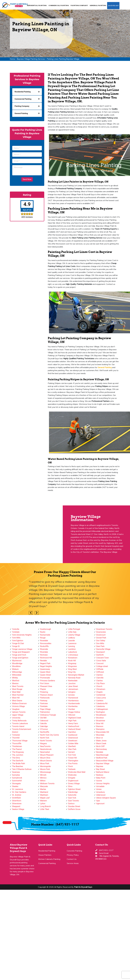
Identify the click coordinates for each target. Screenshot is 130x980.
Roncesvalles (46, 643)
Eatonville (72, 795)
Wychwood (17, 661)
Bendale (100, 752)
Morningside (45, 766)
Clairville (100, 678)
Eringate (72, 778)
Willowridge (17, 672)
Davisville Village (103, 649)
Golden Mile (73, 743)
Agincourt (100, 804)
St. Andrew (17, 795)
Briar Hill (100, 723)
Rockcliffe (44, 646)
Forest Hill (72, 758)
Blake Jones (101, 741)
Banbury (100, 775)
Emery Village (74, 784)
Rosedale (44, 641)
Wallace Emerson (19, 703)
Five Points (73, 763)
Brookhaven (101, 715)
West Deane (17, 701)
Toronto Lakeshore (20, 723)
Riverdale (44, 652)
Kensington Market (76, 675)
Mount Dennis (46, 761)
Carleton (100, 701)
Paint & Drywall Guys (83, 887)
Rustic (43, 632)
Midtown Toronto (47, 784)
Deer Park (100, 646)
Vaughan (16, 709)
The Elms (16, 758)
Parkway (44, 701)
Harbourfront (74, 726)
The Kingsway (18, 752)
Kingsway (72, 663)
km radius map (31, 532)
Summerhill (17, 781)
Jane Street (73, 686)
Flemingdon (73, 761)
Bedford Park (102, 758)
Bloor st (100, 738)
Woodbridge (17, 663)
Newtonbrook (46, 749)
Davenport (101, 652)
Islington (72, 692)
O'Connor (44, 729)
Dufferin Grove (74, 809)
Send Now (27, 179)
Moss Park (45, 763)
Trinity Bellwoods (19, 721)
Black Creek (101, 743)
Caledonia (101, 706)
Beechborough (102, 755)
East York (72, 798)
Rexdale (44, 661)
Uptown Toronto (19, 712)
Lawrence (72, 643)
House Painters (45, 855)
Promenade (45, 678)
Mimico (43, 778)
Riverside (44, 649)
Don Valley (101, 641)
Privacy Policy (73, 855)
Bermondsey (102, 749)
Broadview (101, 721)
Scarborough (46, 629)
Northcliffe (45, 732)
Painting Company (79, 5)
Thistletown (17, 746)
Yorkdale (16, 632)
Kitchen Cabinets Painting (49, 859)
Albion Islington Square (106, 798)
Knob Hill (72, 661)
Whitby (15, 678)
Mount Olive (45, 758)
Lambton (72, 649)
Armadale (100, 786)
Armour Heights (103, 784)
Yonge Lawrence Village (22, 649)
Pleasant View (46, 686)
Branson (100, 726)
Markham (44, 795)
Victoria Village (18, 706)
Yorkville (16, 629)
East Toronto (74, 801)
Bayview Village (103, 763)
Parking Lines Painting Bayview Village (63, 59)
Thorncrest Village (20, 741)
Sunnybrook (17, 778)
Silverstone (17, 804)
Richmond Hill (46, 658)
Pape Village (45, 709)
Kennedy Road (74, 678)
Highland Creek (75, 718)
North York (45, 738)
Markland (44, 792)
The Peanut (17, 749)
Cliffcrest (100, 672)
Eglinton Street (74, 789)
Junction (72, 683)
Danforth (100, 655)
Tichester (16, 735)
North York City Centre (50, 735)
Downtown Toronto (104, 629)
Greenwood (73, 738)
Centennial (101, 695)
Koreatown (73, 658)
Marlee (43, 789)
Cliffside (100, 669)
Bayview (100, 766)
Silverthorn (17, 801)
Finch (71, 766)
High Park (72, 721)
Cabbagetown (102, 709)
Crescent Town (103, 658)
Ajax (98, 801)
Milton (43, 781)
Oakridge (44, 726)
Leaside (71, 641)
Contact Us (72, 859)
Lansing (72, 646)
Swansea (16, 772)
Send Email (104, 853)
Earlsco (71, 804)
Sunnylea (16, 775)
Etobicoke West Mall (77, 772)
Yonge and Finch (19, 655)
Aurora (99, 781)
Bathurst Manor (103, 772)
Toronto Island (18, 726)
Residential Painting (37, 5)
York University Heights (22, 635)
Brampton (100, 729)
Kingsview (72, 666)
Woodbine (16, 666)
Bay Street (101, 769)
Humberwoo (73, 701)
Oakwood (44, 721)
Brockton (100, 718)
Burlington (101, 712)
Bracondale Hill (103, 732)
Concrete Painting (74, 851)
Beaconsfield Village (105, 761)
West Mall (16, 692)
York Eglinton (18, 641)
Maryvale (44, 786)
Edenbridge (73, 792)
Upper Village (18, 715)
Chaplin (100, 692)
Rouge (43, 638)
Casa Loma (101, 698)
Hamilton (72, 732)
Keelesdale (73, 681)
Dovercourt (101, 635)
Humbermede (74, 703)
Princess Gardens (48, 681)
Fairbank (72, 769)
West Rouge (17, 689)
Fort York (72, 755)
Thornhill (16, 738)
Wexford (16, 681)
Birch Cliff (100, 746)
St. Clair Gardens (19, 792)
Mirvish (43, 775)
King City (72, 672)
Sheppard (16, 806)
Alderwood (101, 795)
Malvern (44, 801)
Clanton (100, 675)
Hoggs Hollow (74, 712)
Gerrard (71, 752)
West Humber (18, 695)
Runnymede (45, 635)
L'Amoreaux (73, 655)
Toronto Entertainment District (22, 731)
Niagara (44, 743)
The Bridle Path (19, 763)
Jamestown (73, 689)
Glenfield (72, 746)
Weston (15, 683)
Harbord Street (74, 729)
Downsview (101, 632)
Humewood (73, 698)
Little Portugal (74, 629)
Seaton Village (18, 809)
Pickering (44, 692)
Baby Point (101, 778)
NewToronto (45, 746)
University (16, 718)
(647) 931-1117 (113, 6)
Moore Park (45, 769)
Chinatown (101, 689)
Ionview (71, 695)
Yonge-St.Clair (18, 643)
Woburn (15, 669)
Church (99, 686)
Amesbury (101, 792)
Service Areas (73, 863)
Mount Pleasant (47, 755)
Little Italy (72, 632)
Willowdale (17, 675)
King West (72, 669)
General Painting (98, 5)
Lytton (43, 804)
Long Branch (45, 806)
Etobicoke (72, 775)
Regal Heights (46, 666)
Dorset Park (101, 638)
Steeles (15, 786)
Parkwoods (45, 698)
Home (12, 59)
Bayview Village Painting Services (31, 59)
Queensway (45, 669)
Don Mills (100, 643)
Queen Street (46, 675)
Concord (100, 663)
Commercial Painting (59, 5)
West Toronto (18, 686)
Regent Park (45, 663)
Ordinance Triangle (48, 715)
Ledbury (72, 638)
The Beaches (18, 766)
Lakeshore (73, 652)
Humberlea (73, 706)
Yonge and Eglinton (20, 658)
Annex (99, 789)
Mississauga (46, 772)
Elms (70, 786)
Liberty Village (74, 635)
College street (102, 666)
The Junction (18, 755)
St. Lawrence (18, 789)
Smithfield (16, 798)
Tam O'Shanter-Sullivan (22, 769)
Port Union (45, 683)
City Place (101, 683)
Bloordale (100, 735)
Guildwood (73, 735)
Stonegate (16, 784)
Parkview (44, 703)
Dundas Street (74, 806)
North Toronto (46, 741)
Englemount (73, 781)
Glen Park (72, 749)
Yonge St (16, 646)
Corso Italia (101, 661)
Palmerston (45, 712)
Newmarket (45, 752)
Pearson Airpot (46, 695)
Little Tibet (45, 809)
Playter (43, 689)
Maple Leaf (45, 798)
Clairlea (99, 681)
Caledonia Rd (102, 703)
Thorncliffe (17, 743)
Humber (72, 709)
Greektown (73, 741)
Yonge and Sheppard (21, 652)
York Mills (16, 638)
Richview (44, 655)
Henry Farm (73, 723)
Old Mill (43, 718)
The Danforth (18, 761)
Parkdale (44, 706)
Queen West (45, 672)
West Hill (16, 698)
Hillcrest (72, 715)
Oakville (44, 723)
